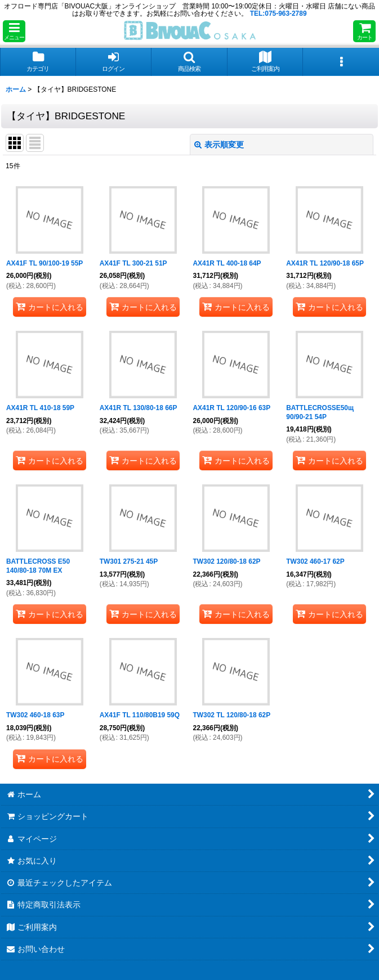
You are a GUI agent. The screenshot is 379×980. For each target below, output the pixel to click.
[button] (14, 31)
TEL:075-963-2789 (278, 14)
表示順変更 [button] (219, 145)
